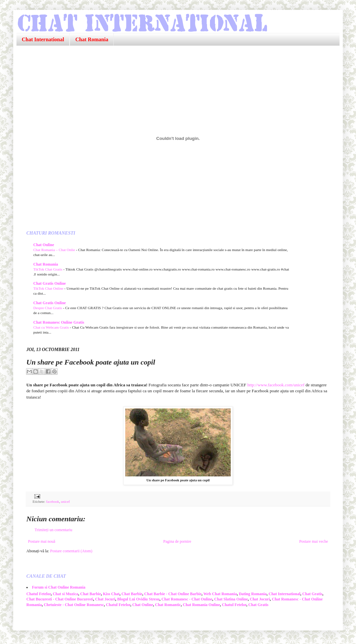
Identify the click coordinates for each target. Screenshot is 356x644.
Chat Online (44, 245)
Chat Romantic (168, 605)
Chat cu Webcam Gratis (52, 327)
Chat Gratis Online (50, 283)
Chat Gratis (312, 594)
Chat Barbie (90, 594)
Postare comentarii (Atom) (71, 551)
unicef (65, 501)
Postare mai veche (314, 541)
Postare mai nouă (42, 541)
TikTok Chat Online (49, 288)
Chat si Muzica (65, 594)
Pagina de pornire (177, 541)
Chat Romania (92, 39)
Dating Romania (252, 594)
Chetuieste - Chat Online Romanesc (74, 605)
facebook (53, 501)
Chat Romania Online (202, 605)
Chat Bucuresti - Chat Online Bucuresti (60, 599)
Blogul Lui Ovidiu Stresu (138, 599)
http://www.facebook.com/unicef (276, 385)
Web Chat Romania (220, 594)
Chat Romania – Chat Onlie (55, 250)
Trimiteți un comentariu (53, 530)
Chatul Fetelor (39, 594)
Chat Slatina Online (231, 599)
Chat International (43, 39)
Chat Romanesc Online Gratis (59, 322)
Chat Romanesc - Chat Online (187, 599)
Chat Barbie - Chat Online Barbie (173, 594)
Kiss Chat (111, 594)
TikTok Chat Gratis (48, 269)
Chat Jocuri (105, 599)
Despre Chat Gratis (48, 308)
